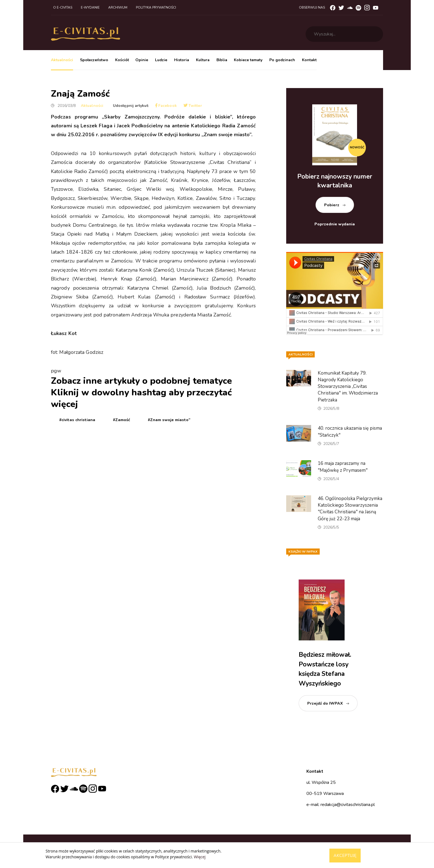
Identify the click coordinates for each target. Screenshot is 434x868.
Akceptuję (345, 856)
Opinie (142, 60)
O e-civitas (63, 7)
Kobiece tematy (248, 60)
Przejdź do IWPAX (325, 703)
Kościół (122, 60)
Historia (182, 60)
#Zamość (122, 420)
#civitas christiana (77, 420)
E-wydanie (90, 7)
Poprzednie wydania (335, 224)
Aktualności (62, 60)
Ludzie (161, 60)
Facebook (166, 106)
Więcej (200, 857)
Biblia (222, 60)
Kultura (203, 60)
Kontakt (309, 60)
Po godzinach (282, 60)
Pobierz (332, 205)
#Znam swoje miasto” (169, 420)
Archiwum (118, 7)
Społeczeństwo (94, 60)
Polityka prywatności (156, 7)
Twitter (193, 106)
